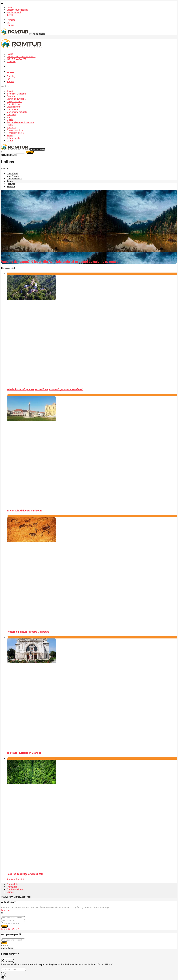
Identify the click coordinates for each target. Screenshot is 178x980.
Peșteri (10, 125)
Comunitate (12, 884)
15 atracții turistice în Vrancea (24, 753)
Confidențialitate (15, 889)
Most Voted (12, 173)
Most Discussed (14, 179)
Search (30, 152)
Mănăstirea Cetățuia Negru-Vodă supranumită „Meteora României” (45, 390)
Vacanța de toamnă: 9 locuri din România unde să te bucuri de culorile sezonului (60, 262)
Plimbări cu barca (15, 133)
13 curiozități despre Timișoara (24, 511)
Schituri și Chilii (14, 138)
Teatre (10, 141)
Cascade (11, 96)
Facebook (6, 910)
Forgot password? (10, 929)
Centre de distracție (16, 99)
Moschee (11, 115)
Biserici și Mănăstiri (16, 94)
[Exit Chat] (8, 961)
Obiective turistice (17, 10)
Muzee (10, 120)
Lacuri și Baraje (14, 107)
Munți (9, 117)
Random (11, 186)
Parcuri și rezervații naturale (20, 122)
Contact (10, 892)
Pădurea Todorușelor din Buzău (25, 874)
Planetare (11, 128)
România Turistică (15, 879)
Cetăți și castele (14, 102)
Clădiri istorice (14, 104)
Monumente (12, 109)
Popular (10, 25)
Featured (11, 184)
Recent (10, 181)
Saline (10, 135)
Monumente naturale (17, 112)
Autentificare (7, 948)
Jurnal (10, 15)
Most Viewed (13, 176)
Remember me (12, 923)
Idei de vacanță (14, 12)
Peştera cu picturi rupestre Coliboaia (28, 632)
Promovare (12, 887)
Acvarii (10, 91)
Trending (11, 20)
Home (10, 7)
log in (4, 926)
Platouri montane (15, 130)
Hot (8, 22)
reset (4, 943)
